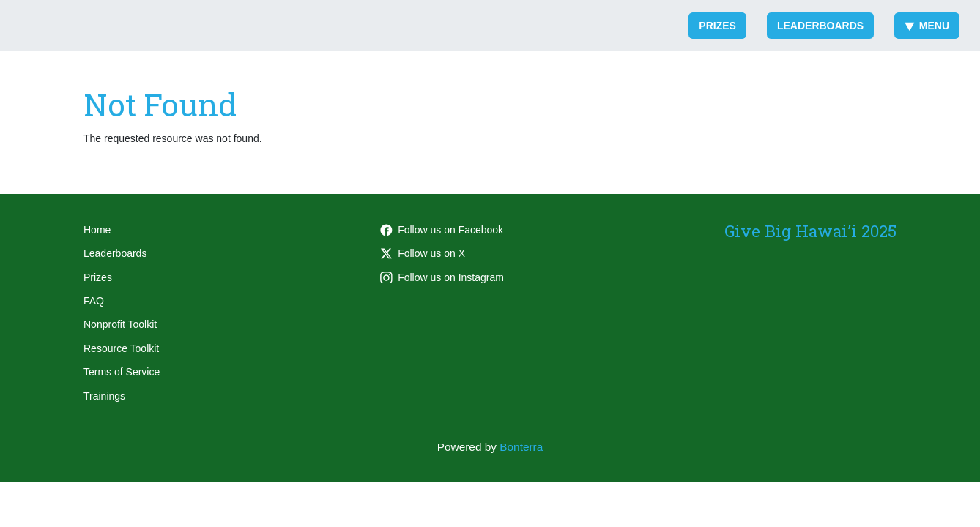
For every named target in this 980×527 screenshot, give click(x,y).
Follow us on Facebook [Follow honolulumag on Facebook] (442, 230)
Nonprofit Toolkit (120, 324)
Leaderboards (820, 26)
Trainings (104, 396)
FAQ (94, 301)
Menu (927, 26)
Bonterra (521, 447)
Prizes (717, 26)
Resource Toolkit (121, 348)
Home (97, 230)
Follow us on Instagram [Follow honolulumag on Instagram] (442, 277)
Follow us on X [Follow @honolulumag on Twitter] (423, 253)
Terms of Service (122, 372)
